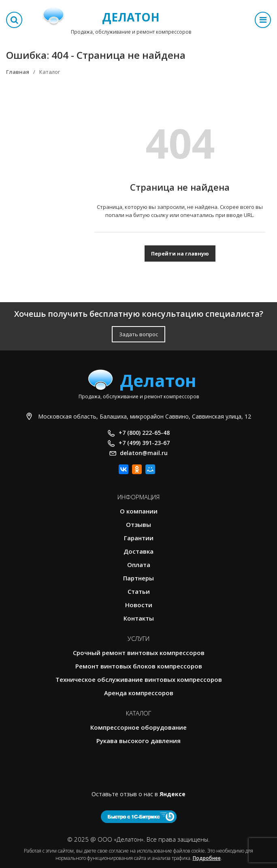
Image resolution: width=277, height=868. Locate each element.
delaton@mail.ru (144, 453)
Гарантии (139, 538)
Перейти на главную (180, 254)
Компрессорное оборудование (138, 727)
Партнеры (138, 578)
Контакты (139, 618)
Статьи (139, 591)
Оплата (139, 565)
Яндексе (173, 794)
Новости (139, 605)
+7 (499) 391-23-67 (144, 443)
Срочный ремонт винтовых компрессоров (139, 653)
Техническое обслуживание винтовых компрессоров (139, 679)
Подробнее (207, 858)
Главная (18, 72)
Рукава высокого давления (138, 741)
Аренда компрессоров (139, 693)
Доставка (138, 551)
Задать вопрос (138, 334)
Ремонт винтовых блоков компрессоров (139, 666)
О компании (139, 511)
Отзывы (138, 524)
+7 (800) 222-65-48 (144, 433)
